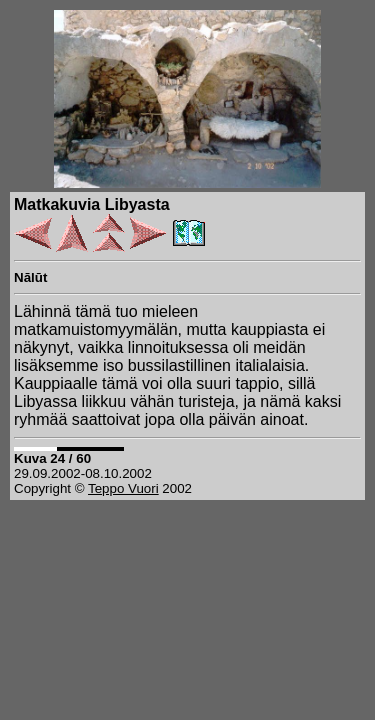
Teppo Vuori (123, 488)
